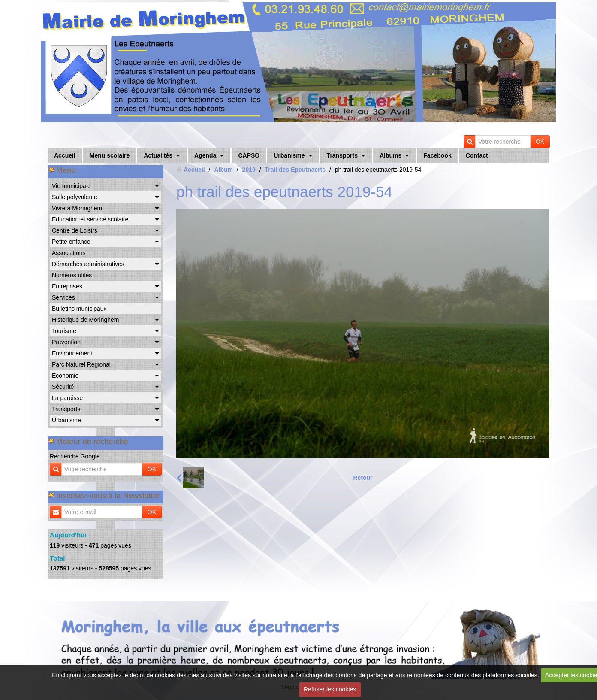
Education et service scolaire (90, 219)
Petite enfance (71, 242)
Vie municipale (71, 186)
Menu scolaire (110, 155)
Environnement (72, 353)
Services (63, 297)
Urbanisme (289, 155)
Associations (69, 253)
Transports (342, 155)
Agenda (205, 155)
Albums (390, 155)
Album (223, 170)
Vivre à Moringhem (77, 208)
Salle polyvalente (75, 197)
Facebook (437, 155)
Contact (477, 155)
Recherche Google (75, 456)
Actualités (158, 155)
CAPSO (249, 155)
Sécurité (63, 387)
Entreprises (67, 286)
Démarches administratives (88, 264)
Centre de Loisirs (75, 230)
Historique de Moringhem (85, 320)
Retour (363, 478)
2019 (249, 170)
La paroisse (67, 398)
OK (540, 142)
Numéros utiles (72, 275)
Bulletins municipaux (79, 309)
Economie (65, 376)
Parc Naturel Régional (81, 364)
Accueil (65, 155)
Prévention (66, 342)
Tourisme (64, 331)
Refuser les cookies (330, 689)
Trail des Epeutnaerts (295, 170)
